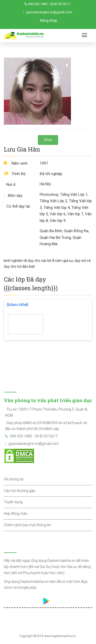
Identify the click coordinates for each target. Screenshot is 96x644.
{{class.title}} (17, 305)
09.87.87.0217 (60, 4)
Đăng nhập (49, 20)
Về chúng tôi (14, 479)
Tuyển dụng (13, 502)
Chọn (48, 140)
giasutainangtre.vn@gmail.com (49, 12)
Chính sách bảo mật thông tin (27, 525)
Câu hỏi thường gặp (20, 491)
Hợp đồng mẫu (16, 513)
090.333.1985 (38, 4)
